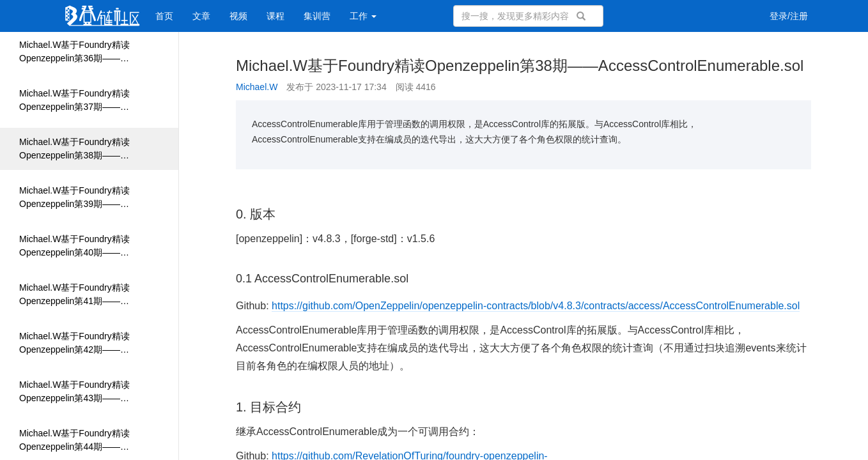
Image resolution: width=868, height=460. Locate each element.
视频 (238, 16)
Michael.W (257, 87)
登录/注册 (789, 16)
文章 (201, 16)
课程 (275, 16)
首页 (164, 16)
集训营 (317, 16)
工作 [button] (363, 16)
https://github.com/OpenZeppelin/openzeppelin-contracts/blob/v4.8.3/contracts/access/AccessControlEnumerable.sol (536, 306)
